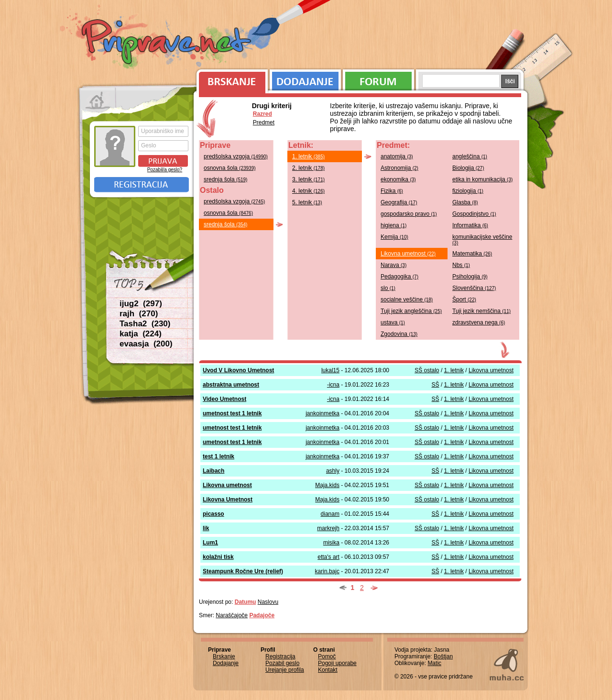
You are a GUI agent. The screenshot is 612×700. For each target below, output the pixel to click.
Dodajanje (305, 79)
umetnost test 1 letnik (232, 413)
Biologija (468, 168)
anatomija (397, 156)
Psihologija (470, 277)
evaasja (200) (146, 344)
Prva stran (98, 100)
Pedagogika (399, 277)
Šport (464, 300)
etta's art (328, 557)
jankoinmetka (322, 413)
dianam (330, 514)
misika (331, 543)
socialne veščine (407, 300)
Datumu (246, 602)
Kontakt (328, 670)
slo (388, 288)
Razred (262, 114)
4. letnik (308, 191)
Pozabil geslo (282, 663)
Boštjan (443, 656)
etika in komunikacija (482, 179)
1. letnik (308, 156)
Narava (393, 265)
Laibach (213, 471)
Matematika (472, 254)
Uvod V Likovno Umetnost (238, 370)
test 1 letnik (219, 456)
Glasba (465, 202)
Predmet (264, 122)
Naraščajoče (232, 615)
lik (206, 528)
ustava (393, 322)
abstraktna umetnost (231, 385)
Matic (434, 663)
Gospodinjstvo (474, 214)
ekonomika (398, 179)
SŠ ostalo (427, 370)
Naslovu (268, 602)
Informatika (470, 225)
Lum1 (210, 543)
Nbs (461, 265)
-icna (333, 385)
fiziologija (468, 191)
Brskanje (230, 79)
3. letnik (308, 179)
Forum (378, 79)
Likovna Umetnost (228, 500)
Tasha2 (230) (145, 324)
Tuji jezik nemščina (481, 311)
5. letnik (307, 202)
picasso (213, 514)
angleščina (470, 156)
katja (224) (141, 334)
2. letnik (308, 168)
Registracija (142, 185)
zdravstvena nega (479, 322)
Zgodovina (399, 334)
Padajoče (262, 615)
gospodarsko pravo (409, 214)
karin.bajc (327, 571)
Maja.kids (327, 485)
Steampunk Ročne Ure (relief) (243, 571)
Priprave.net (167, 43)
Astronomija (399, 168)
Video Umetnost (224, 399)
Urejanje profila (285, 670)
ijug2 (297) (141, 304)
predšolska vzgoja (236, 156)
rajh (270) (139, 314)
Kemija (394, 237)
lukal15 (330, 370)
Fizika (392, 191)
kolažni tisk (218, 557)
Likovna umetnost (408, 254)
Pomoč (327, 656)
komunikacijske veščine (482, 239)
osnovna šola (230, 168)
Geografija (399, 202)
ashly (333, 471)
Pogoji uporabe (337, 663)
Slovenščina (474, 288)
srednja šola (225, 179)
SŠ (436, 385)
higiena (393, 225)
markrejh (328, 528)
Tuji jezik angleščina (411, 311)
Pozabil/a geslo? (165, 170)
